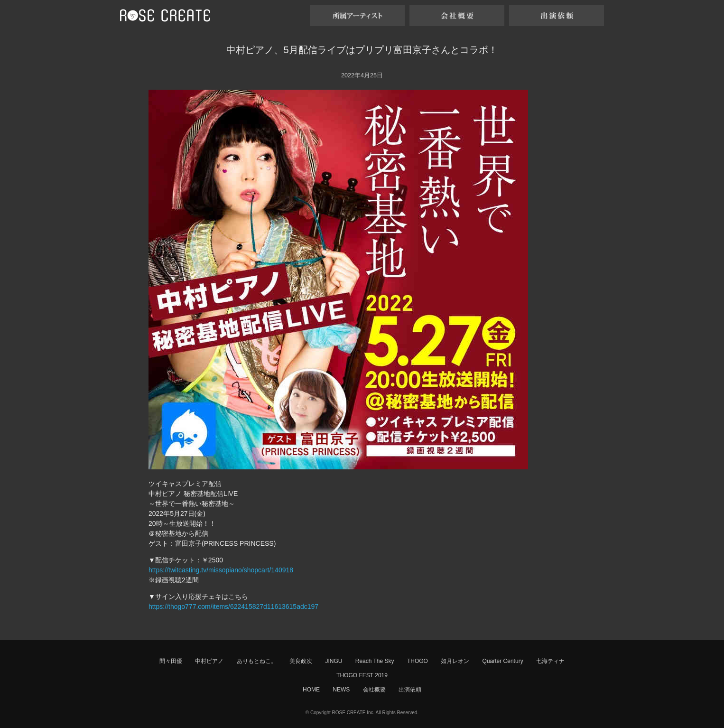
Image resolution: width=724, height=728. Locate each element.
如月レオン (455, 661)
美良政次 (301, 661)
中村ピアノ (209, 661)
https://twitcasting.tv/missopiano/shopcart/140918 (221, 570)
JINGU (334, 661)
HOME (311, 690)
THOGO (418, 661)
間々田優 (171, 661)
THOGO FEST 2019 (362, 675)
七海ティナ (550, 661)
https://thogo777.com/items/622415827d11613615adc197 (233, 607)
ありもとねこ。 (257, 661)
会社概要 (374, 690)
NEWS (341, 690)
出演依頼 (410, 690)
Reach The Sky (375, 661)
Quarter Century (503, 661)
